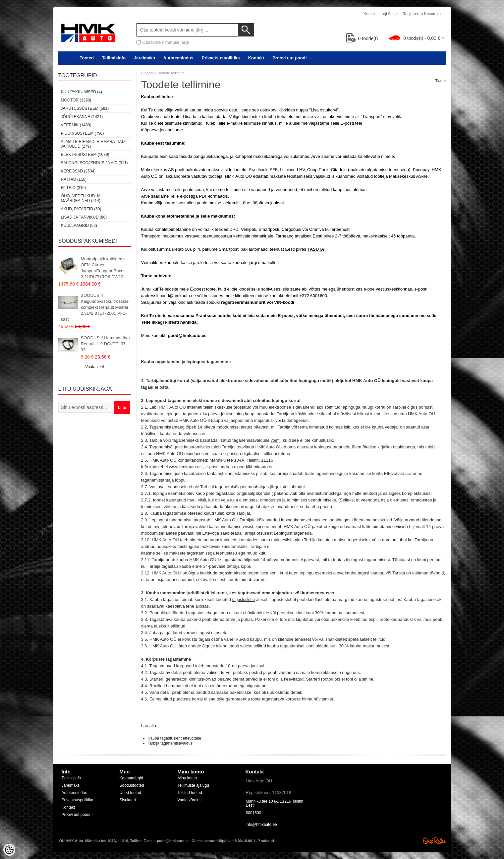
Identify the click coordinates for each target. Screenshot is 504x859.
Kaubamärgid (131, 778)
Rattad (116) (74, 179)
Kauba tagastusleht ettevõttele (174, 738)
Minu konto (187, 778)
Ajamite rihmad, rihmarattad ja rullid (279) (93, 144)
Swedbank (258, 170)
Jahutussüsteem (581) (85, 108)
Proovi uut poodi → (292, 58)
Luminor (287, 170)
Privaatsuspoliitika (221, 58)
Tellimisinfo (114, 58)
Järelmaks (144, 58)
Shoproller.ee (434, 841)
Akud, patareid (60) (81, 209)
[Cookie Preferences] (9, 850)
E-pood (147, 73)
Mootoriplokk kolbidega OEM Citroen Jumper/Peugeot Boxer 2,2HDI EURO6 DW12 (103, 268)
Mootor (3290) (76, 100)
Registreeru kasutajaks (423, 14)
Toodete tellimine (171, 73)
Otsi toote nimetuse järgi (166, 42)
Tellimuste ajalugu (193, 785)
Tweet (440, 81)
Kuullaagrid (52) (79, 226)
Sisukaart (128, 800)
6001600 (254, 813)
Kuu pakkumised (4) (82, 92)
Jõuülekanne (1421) (82, 117)
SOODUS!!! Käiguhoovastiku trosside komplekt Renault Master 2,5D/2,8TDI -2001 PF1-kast (95, 307)
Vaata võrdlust (190, 800)
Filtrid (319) (74, 188)
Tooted (87, 58)
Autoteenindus (178, 58)
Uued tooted (130, 793)
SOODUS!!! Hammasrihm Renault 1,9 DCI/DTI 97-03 (105, 344)
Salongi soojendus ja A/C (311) (94, 163)
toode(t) (362, 38)
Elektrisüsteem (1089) (85, 155)
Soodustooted (132, 785)
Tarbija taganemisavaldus (170, 743)
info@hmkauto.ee (261, 825)
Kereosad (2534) (78, 171)
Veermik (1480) (76, 125)
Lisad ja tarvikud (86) (84, 217)
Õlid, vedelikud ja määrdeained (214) (81, 198)
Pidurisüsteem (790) (83, 133)
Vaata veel (95, 367)
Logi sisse (389, 14)
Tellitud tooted (190, 793)
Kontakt (256, 58)
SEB (274, 170)
